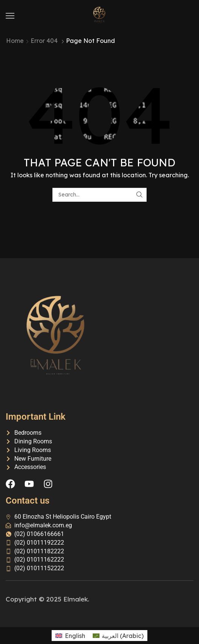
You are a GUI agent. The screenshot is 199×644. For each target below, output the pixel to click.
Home (15, 41)
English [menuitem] (75, 636)
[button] (10, 16)
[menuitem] (70, 636)
